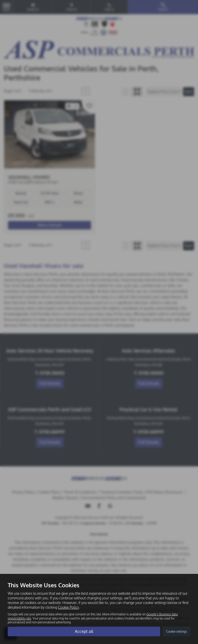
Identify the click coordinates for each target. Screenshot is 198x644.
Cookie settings (176, 631)
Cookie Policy (68, 607)
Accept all (84, 631)
